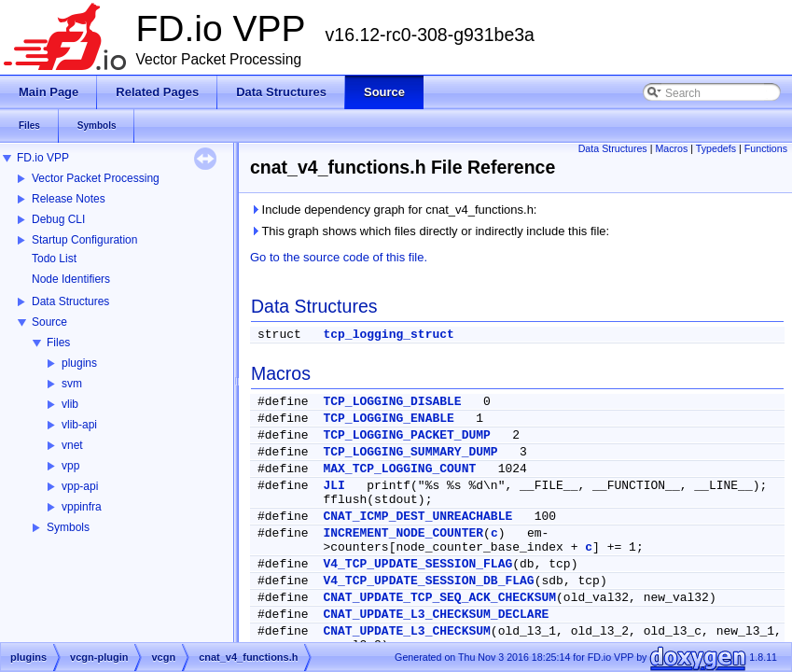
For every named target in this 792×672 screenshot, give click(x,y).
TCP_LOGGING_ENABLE (388, 419)
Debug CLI (58, 219)
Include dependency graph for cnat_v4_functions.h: (394, 210)
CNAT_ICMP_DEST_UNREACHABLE (417, 517)
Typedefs (716, 148)
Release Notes (69, 199)
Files (58, 343)
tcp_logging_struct (388, 335)
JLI (333, 486)
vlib (70, 404)
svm (72, 384)
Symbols (68, 527)
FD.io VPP (43, 158)
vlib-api (79, 425)
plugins (79, 363)
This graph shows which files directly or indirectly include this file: (430, 231)
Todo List (54, 259)
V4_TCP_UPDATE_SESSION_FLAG (417, 564)
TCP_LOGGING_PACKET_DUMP (406, 435)
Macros (671, 148)
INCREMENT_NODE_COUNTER (403, 533)
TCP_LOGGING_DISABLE (392, 402)
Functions (766, 148)
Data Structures (70, 301)
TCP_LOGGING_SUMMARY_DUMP (410, 452)
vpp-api (80, 486)
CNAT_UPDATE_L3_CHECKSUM (406, 631)
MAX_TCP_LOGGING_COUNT (399, 469)
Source (49, 322)
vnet (72, 445)
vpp (70, 466)
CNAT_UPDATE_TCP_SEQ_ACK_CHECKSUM (439, 598)
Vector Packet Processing (96, 178)
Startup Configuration (84, 240)
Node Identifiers (71, 279)
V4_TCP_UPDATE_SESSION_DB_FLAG (428, 581)
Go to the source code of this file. (339, 257)
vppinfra (82, 507)
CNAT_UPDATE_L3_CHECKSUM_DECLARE (436, 615)
